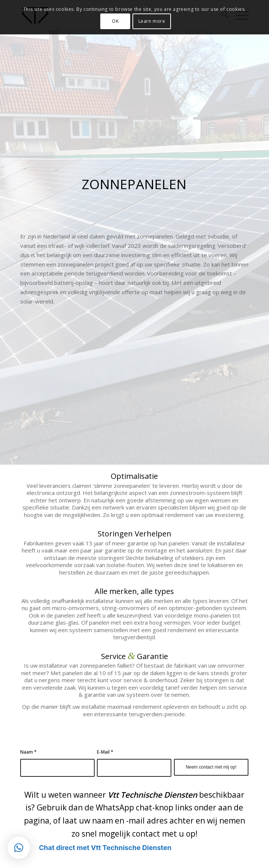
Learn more (152, 21)
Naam (28, 752)
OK (115, 21)
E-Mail (105, 752)
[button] (19, 848)
